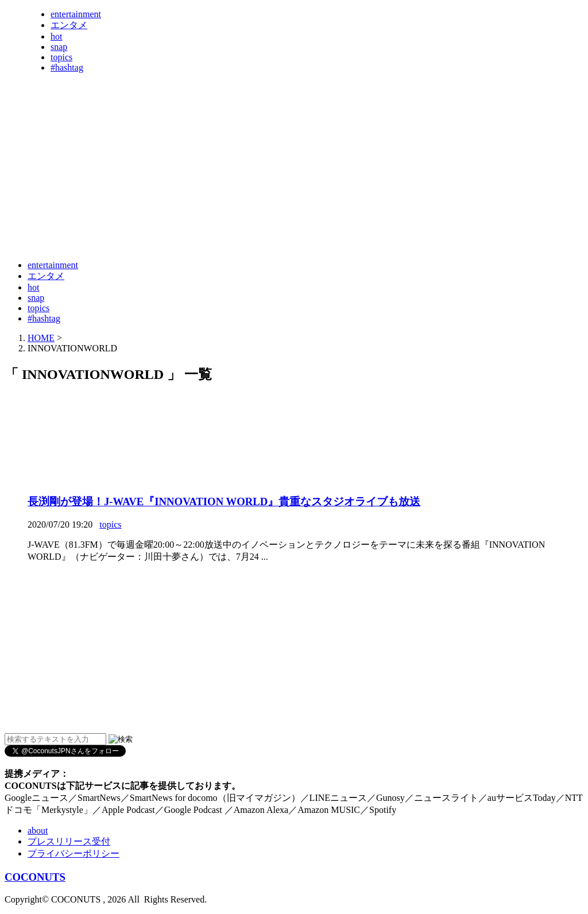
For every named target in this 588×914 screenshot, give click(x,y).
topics (61, 57)
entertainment (76, 14)
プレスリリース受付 (69, 841)
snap (59, 47)
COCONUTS (35, 877)
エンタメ (69, 25)
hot (56, 36)
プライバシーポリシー (73, 853)
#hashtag (67, 67)
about (38, 830)
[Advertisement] (214, 223)
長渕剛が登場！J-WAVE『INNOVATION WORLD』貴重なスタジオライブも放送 (224, 501)
